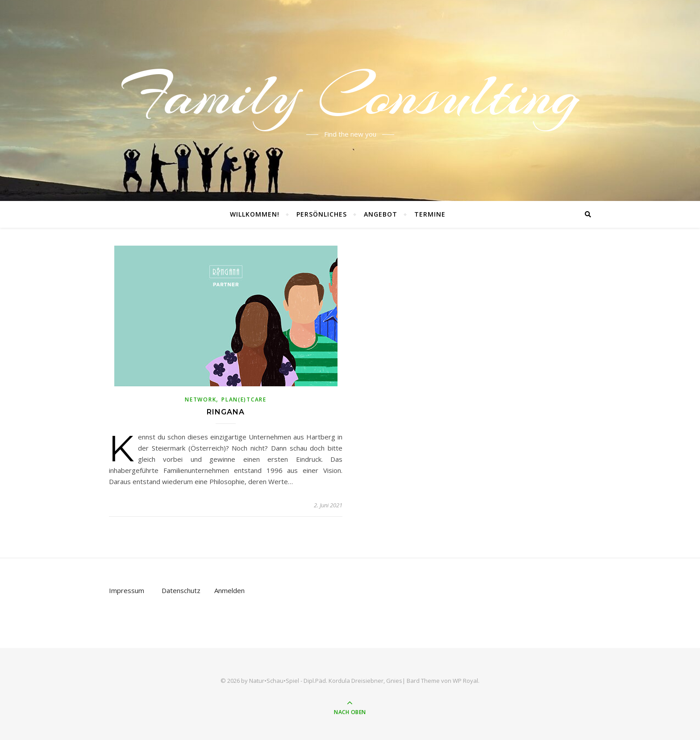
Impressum (127, 590)
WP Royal (465, 681)
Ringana (226, 412)
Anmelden (229, 590)
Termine (430, 214)
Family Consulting (350, 95)
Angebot (381, 214)
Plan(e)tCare (244, 399)
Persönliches (322, 214)
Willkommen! (255, 214)
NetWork (200, 399)
